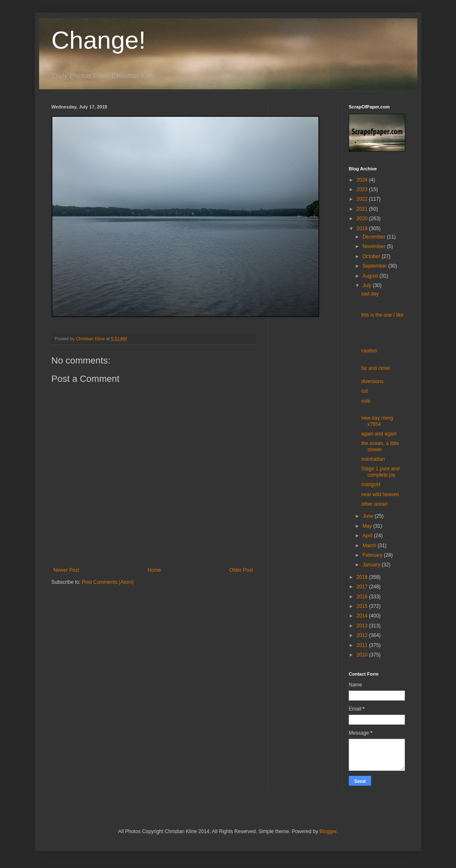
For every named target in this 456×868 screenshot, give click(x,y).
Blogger (328, 831)
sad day (370, 294)
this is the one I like (382, 315)
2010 (363, 655)
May (368, 526)
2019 (363, 229)
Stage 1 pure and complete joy (380, 472)
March (370, 546)
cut (365, 391)
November (375, 246)
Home (154, 570)
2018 (363, 577)
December (375, 237)
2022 (363, 199)
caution (369, 351)
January (372, 565)
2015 (363, 606)
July (368, 285)
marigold (371, 484)
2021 (363, 209)
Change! (99, 40)
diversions (372, 381)
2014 (363, 616)
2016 (363, 597)
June (368, 516)
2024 (363, 180)
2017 (363, 587)
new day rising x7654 (377, 421)
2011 (363, 645)
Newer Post (67, 570)
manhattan (373, 459)
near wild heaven (380, 494)
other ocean (374, 504)
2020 (363, 219)
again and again (379, 434)
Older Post (241, 570)
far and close (376, 368)
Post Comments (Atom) (108, 582)
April (368, 536)
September (375, 266)
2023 (363, 189)
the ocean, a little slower (380, 446)
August (371, 276)
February (373, 555)
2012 (363, 635)
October (372, 256)
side (366, 401)
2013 (363, 626)
